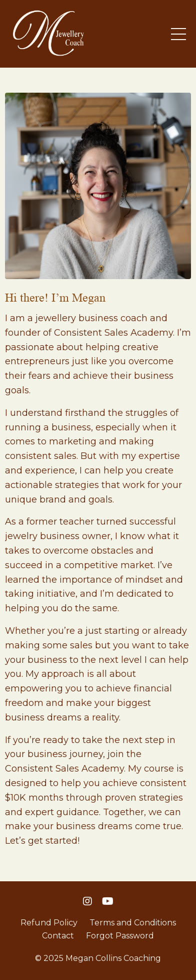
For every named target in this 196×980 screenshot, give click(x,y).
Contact (58, 936)
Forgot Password (120, 936)
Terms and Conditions (133, 923)
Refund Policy (49, 923)
